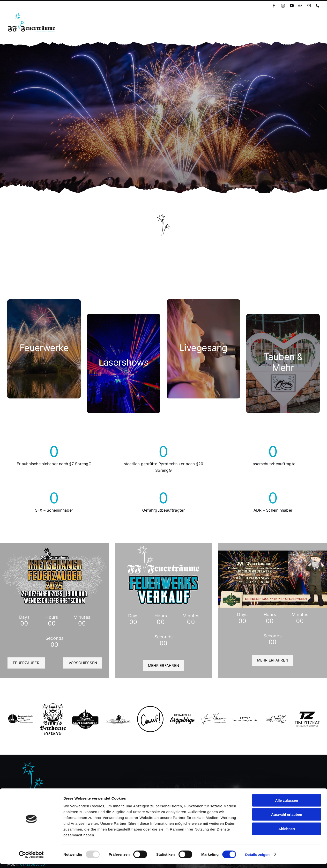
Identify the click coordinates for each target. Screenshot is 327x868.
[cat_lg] (203, 349)
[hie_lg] (182, 716)
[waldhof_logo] (118, 716)
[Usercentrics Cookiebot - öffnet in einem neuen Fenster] (31, 859)
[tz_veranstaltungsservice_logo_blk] (307, 714)
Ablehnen (287, 833)
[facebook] (274, 6)
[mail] (309, 6)
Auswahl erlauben (287, 819)
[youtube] (292, 6)
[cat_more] (283, 363)
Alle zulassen (286, 804)
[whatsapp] (300, 6)
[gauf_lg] (150, 708)
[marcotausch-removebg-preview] (20, 716)
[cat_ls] (124, 363)
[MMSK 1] (245, 719)
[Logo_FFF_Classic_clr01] (31, 15)
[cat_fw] (44, 349)
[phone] (318, 6)
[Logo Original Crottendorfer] (85, 711)
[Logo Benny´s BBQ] (53, 705)
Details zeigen (257, 858)
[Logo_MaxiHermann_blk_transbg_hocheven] (214, 714)
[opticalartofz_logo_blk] (276, 716)
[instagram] (283, 6)
